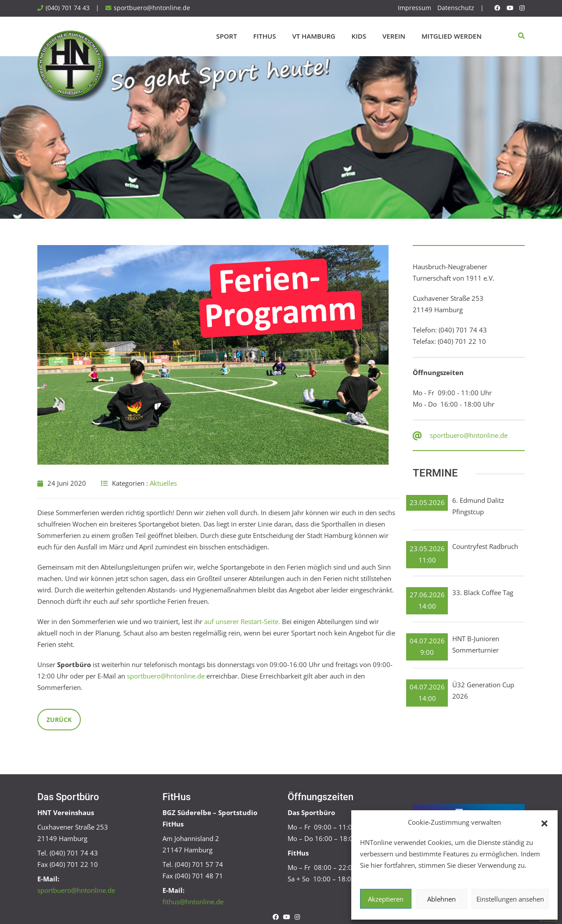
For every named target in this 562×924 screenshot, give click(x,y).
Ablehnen (441, 899)
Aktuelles (163, 483)
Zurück (59, 720)
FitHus (265, 36)
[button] (544, 823)
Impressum (414, 8)
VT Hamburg (313, 36)
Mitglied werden (452, 36)
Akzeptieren (386, 899)
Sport (226, 36)
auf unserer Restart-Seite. (242, 621)
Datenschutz (456, 8)
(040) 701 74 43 (68, 8)
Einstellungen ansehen (510, 899)
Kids (359, 36)
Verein (394, 36)
